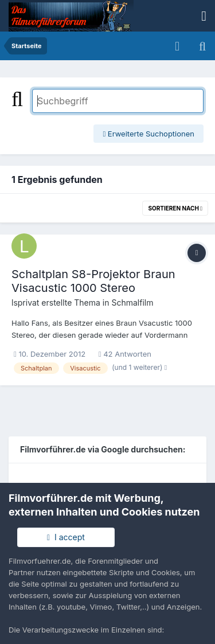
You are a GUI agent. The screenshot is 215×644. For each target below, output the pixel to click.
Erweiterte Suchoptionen (148, 134)
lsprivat (25, 303)
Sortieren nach (175, 208)
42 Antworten (125, 354)
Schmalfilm (132, 303)
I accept (66, 537)
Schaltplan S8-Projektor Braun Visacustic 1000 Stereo (93, 281)
